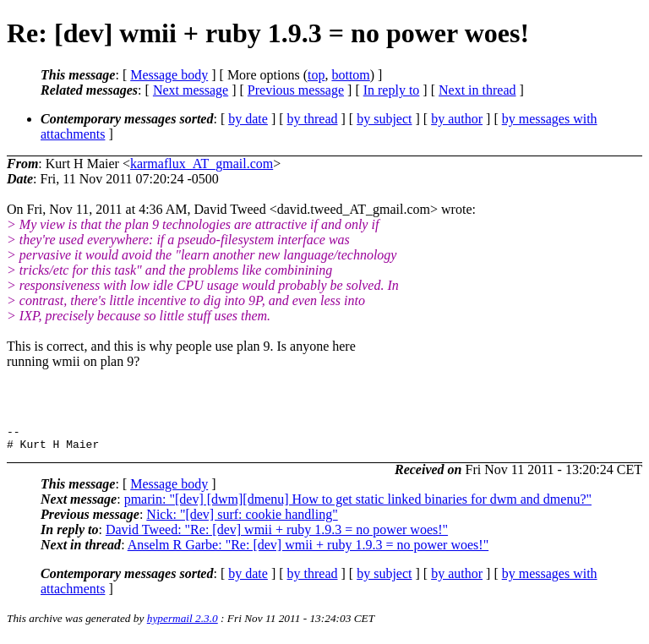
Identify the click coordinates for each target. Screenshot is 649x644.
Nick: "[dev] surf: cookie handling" (242, 519)
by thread (313, 119)
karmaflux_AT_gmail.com (202, 164)
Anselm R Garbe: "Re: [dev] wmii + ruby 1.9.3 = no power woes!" (308, 550)
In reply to (392, 90)
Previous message (296, 90)
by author (457, 119)
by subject (384, 119)
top (316, 75)
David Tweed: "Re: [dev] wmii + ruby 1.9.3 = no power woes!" (277, 535)
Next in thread (477, 90)
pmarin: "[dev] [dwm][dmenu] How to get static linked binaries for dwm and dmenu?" (358, 504)
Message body (169, 75)
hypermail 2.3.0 (183, 623)
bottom (350, 75)
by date (248, 119)
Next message (191, 90)
